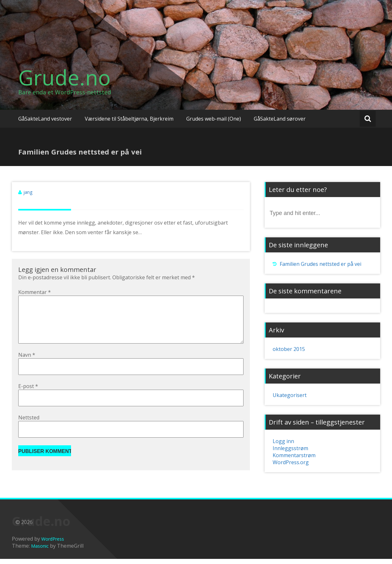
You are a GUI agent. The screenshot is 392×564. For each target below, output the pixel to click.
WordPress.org (291, 462)
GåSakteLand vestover (45, 119)
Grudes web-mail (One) (214, 119)
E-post (28, 396)
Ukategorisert (290, 395)
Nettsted (29, 428)
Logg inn (283, 441)
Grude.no (64, 77)
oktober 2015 (289, 349)
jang (28, 192)
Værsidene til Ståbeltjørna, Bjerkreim (129, 119)
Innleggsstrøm (290, 448)
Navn (27, 365)
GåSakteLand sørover (280, 119)
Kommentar (35, 292)
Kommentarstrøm (294, 455)
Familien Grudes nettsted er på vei (320, 264)
